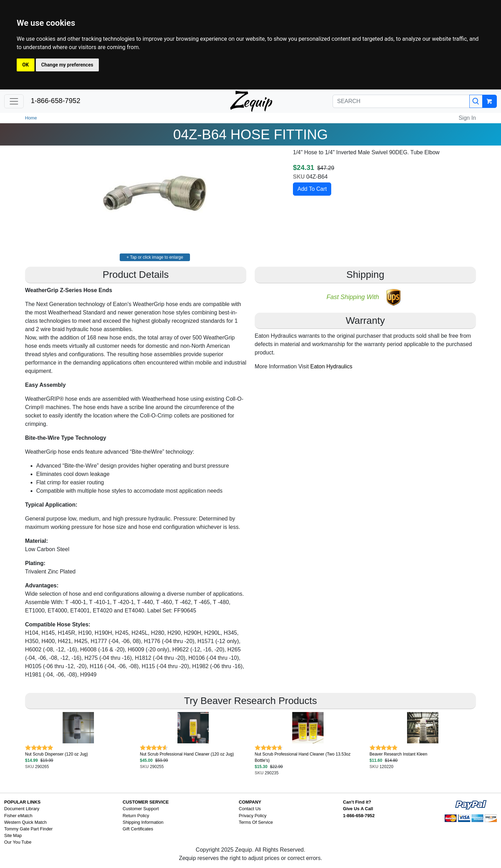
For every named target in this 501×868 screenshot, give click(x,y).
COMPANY (250, 802)
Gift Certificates (138, 829)
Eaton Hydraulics (331, 366)
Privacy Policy (253, 816)
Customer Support (141, 809)
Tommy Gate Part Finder (28, 829)
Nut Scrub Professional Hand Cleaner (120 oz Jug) (187, 754)
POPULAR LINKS (22, 802)
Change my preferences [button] (67, 65)
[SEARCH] (401, 101)
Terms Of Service (256, 822)
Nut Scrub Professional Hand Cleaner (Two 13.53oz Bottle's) (303, 757)
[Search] (476, 101)
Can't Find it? (357, 802)
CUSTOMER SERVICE (146, 802)
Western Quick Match (25, 822)
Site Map (13, 835)
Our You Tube (18, 842)
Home (31, 118)
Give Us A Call (358, 809)
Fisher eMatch (18, 816)
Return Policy (136, 816)
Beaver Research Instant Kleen (398, 754)
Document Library (22, 809)
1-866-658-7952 (55, 101)
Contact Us (250, 809)
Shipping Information (143, 822)
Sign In (467, 118)
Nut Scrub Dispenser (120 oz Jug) (57, 754)
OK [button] (26, 65)
